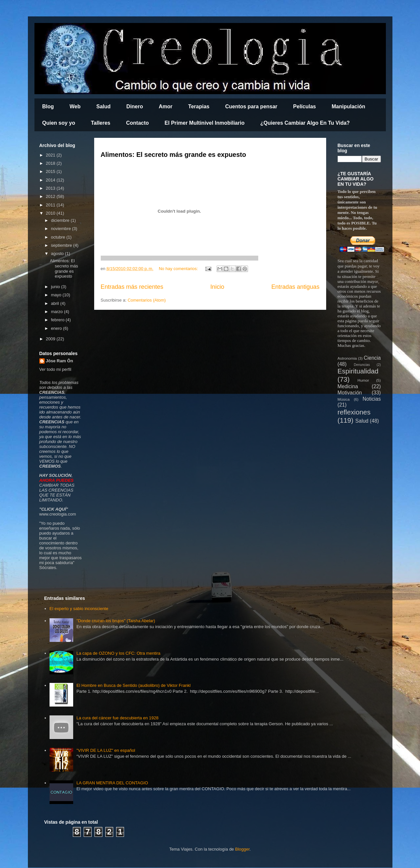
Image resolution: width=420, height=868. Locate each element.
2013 (51, 188)
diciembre (61, 220)
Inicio (217, 287)
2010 (51, 213)
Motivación (350, 393)
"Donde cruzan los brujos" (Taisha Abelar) (116, 621)
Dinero (135, 106)
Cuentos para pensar (251, 106)
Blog (48, 106)
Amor (166, 106)
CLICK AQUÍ (54, 509)
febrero (58, 320)
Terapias (199, 106)
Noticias (372, 399)
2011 (51, 205)
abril (55, 303)
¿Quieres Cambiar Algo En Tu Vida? (305, 123)
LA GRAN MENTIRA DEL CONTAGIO (112, 783)
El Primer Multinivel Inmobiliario (205, 123)
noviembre (61, 229)
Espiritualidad (358, 371)
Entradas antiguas (295, 287)
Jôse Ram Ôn (60, 361)
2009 (51, 339)
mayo (57, 295)
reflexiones (354, 412)
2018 (51, 163)
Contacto (137, 123)
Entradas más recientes (132, 287)
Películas (304, 106)
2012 (51, 196)
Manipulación (348, 106)
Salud (104, 106)
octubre (59, 237)
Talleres (101, 123)
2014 (51, 180)
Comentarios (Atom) (147, 300)
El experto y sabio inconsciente (79, 609)
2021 (51, 155)
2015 (51, 171)
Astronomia (347, 358)
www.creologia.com (58, 514)
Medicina (348, 386)
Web (75, 106)
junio (56, 287)
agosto (58, 254)
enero (57, 328)
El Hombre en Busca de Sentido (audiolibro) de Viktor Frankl (134, 685)
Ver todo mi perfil (55, 369)
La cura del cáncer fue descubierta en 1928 (117, 718)
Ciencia (372, 358)
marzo (57, 312)
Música (344, 399)
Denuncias (362, 365)
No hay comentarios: (179, 269)
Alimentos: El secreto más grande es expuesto (174, 155)
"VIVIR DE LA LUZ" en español (106, 750)
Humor (363, 380)
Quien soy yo (59, 123)
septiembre (62, 245)
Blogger (242, 849)
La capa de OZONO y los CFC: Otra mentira (118, 653)
